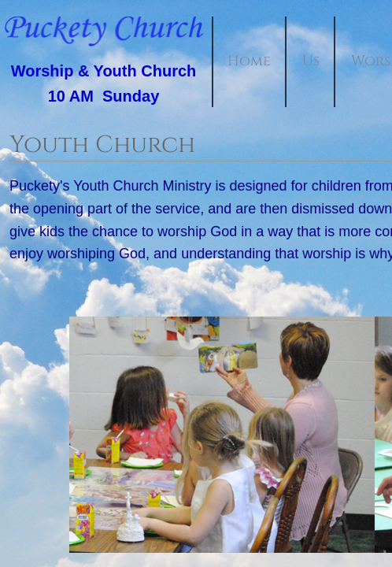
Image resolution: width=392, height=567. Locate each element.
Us (311, 61)
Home (249, 61)
